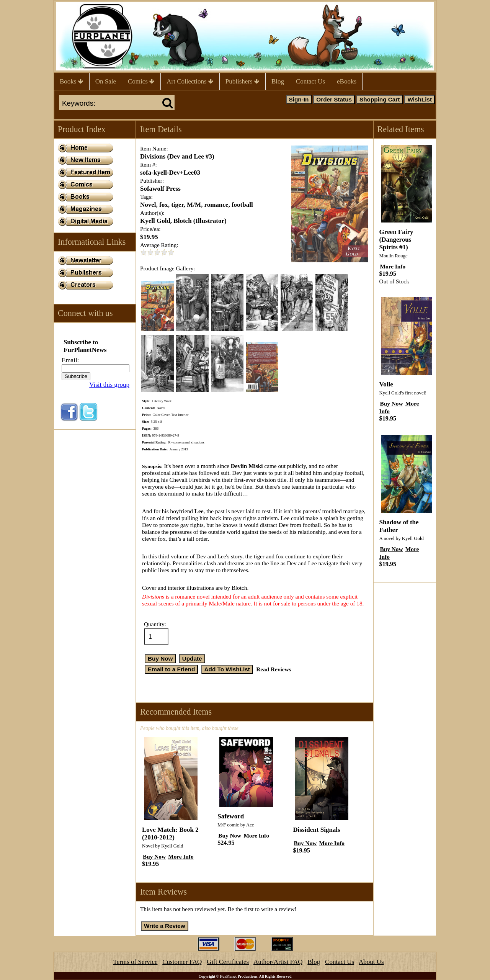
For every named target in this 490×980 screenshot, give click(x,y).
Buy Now (154, 856)
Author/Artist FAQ (278, 962)
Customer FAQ (182, 962)
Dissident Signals (316, 830)
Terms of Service (136, 962)
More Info (181, 856)
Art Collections (190, 81)
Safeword (231, 816)
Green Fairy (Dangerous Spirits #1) (396, 240)
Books (72, 81)
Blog (278, 81)
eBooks (347, 81)
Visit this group (109, 385)
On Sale (106, 81)
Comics (141, 81)
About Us (371, 962)
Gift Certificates (228, 962)
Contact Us (310, 81)
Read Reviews (274, 669)
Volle (386, 384)
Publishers (243, 81)
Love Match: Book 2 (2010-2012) (170, 834)
